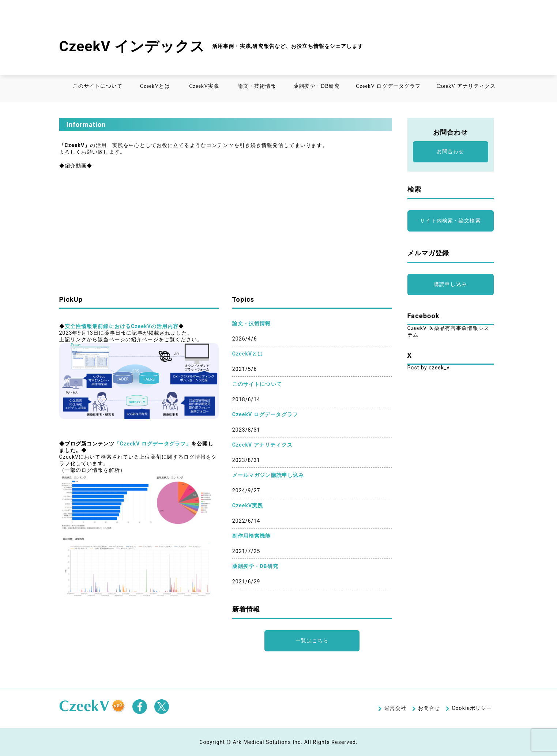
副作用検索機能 (252, 536)
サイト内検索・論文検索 (450, 221)
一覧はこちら (312, 640)
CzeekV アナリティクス (466, 86)
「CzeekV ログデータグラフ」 (153, 444)
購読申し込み (450, 284)
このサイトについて (98, 86)
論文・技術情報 (257, 86)
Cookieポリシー (472, 708)
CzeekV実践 (204, 86)
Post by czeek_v (429, 368)
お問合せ (429, 708)
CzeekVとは (155, 86)
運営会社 (395, 708)
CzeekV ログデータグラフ (388, 86)
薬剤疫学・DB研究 (317, 86)
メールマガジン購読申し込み (268, 475)
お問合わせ (451, 151)
